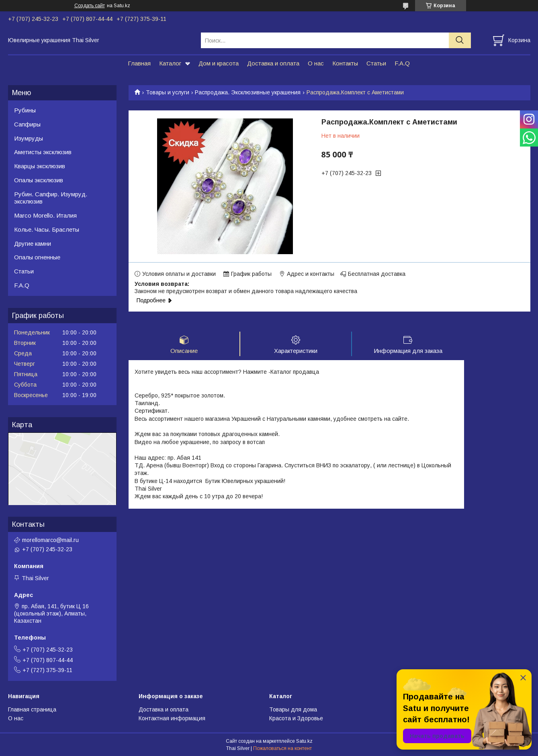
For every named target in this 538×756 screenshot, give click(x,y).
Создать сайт (90, 6)
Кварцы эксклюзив (40, 166)
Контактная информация (172, 718)
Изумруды (29, 138)
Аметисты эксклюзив (43, 152)
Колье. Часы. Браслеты (47, 229)
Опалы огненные (37, 257)
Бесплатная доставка (377, 274)
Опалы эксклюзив (39, 180)
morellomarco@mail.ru (50, 540)
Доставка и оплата (273, 63)
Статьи (376, 63)
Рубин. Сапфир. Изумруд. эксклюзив (51, 198)
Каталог (170, 63)
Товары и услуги (168, 92)
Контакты (345, 63)
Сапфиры (27, 124)
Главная (139, 63)
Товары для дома (293, 709)
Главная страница (32, 709)
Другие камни (33, 244)
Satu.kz (304, 741)
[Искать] (460, 40)
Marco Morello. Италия (45, 215)
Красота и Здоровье (296, 718)
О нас (316, 63)
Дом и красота (219, 63)
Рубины (25, 110)
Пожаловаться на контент (282, 748)
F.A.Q (402, 63)
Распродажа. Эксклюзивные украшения (248, 92)
